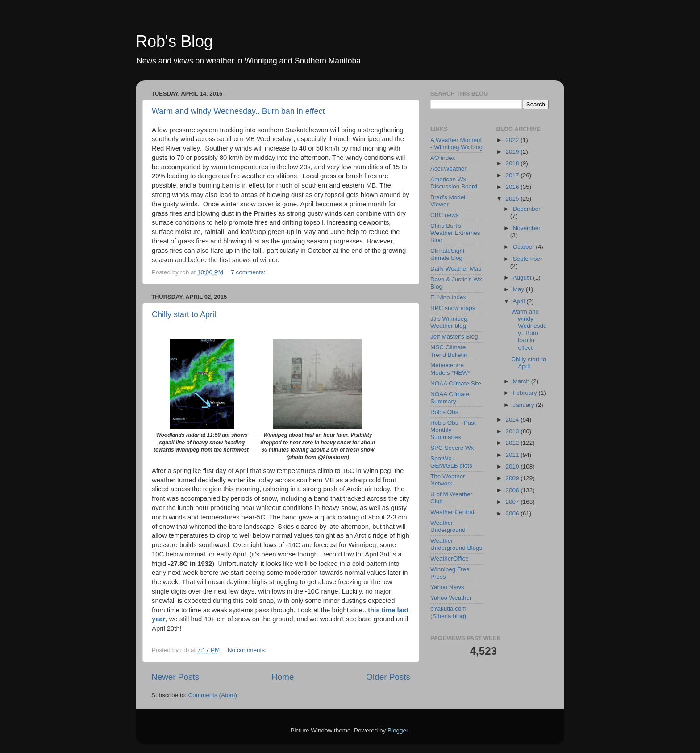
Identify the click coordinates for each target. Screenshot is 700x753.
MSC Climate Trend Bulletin (449, 351)
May (519, 289)
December (527, 209)
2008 (513, 490)
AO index (443, 158)
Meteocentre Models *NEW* (450, 369)
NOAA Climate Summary (450, 398)
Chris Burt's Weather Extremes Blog (455, 233)
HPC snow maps (453, 308)
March (522, 381)
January (525, 405)
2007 (513, 502)
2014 (513, 420)
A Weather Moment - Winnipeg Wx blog (456, 144)
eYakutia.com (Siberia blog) (448, 612)
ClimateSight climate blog (448, 254)
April (520, 301)
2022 (513, 140)
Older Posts (388, 677)
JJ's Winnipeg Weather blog (449, 322)
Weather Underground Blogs (456, 544)
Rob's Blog (174, 41)
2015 (513, 199)
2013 (513, 431)
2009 (513, 478)
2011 (513, 455)
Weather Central (452, 512)
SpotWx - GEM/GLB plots (451, 462)
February (526, 393)
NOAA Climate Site (456, 383)
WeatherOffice (450, 558)
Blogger (398, 730)
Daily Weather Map (456, 269)
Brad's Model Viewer (448, 201)
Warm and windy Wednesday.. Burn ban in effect (238, 111)
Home (283, 677)
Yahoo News (447, 587)
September (528, 259)
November (527, 228)
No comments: (248, 650)
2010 (513, 466)
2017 (513, 175)
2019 (513, 152)
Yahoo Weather (451, 598)
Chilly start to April (184, 314)
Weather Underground (448, 526)
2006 (513, 513)
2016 (513, 187)
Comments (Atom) (213, 695)
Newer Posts (175, 677)
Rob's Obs (444, 412)
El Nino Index (448, 297)
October (525, 247)
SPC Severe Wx (452, 448)
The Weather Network (448, 480)
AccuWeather (448, 169)
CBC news (445, 215)
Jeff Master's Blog (454, 337)
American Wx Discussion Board (454, 183)
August (523, 278)
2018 (513, 163)
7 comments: (249, 272)
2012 (513, 443)
